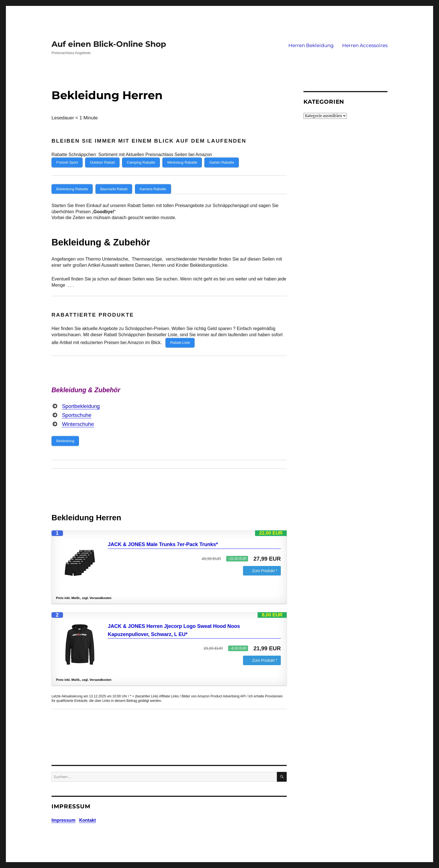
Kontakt (88, 814)
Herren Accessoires (365, 45)
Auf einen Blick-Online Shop (109, 44)
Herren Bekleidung (311, 45)
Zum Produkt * (265, 565)
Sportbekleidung (81, 402)
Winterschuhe (78, 420)
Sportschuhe (77, 411)
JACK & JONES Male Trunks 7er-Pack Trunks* (163, 539)
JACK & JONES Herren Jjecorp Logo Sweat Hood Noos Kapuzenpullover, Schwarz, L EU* (174, 624)
